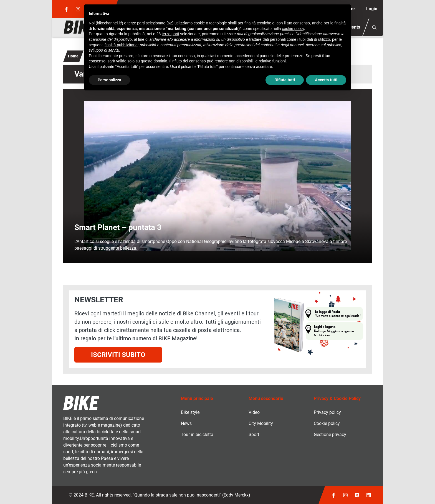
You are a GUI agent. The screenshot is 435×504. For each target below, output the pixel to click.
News (186, 423)
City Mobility (261, 423)
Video (254, 412)
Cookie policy (327, 423)
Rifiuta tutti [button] (285, 80)
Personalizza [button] (109, 80)
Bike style (190, 412)
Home (73, 56)
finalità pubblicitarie (121, 45)
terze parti (170, 34)
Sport (254, 435)
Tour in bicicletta (197, 435)
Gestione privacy (330, 435)
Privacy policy (327, 412)
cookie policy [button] (293, 29)
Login (372, 9)
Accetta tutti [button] (326, 80)
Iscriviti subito (118, 355)
